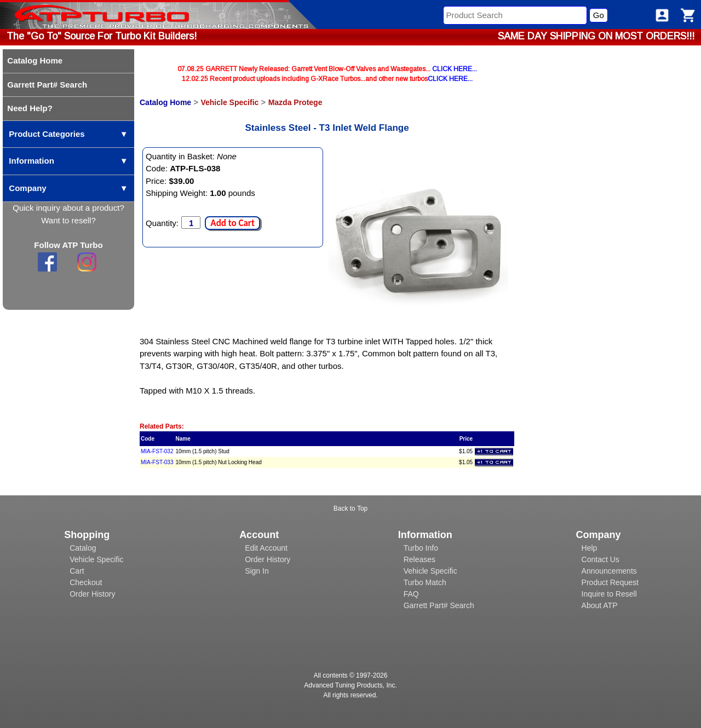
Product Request (610, 582)
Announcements (609, 571)
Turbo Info (421, 548)
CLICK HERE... (455, 69)
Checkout (86, 582)
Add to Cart (232, 223)
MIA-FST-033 (157, 462)
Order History (92, 594)
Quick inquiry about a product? (68, 208)
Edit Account (266, 548)
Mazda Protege (295, 102)
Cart (77, 571)
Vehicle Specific (229, 102)
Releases (420, 559)
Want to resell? (68, 220)
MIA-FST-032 (157, 451)
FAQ (411, 594)
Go (599, 15)
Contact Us (601, 559)
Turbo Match (425, 582)
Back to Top (350, 509)
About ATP (600, 605)
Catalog (83, 548)
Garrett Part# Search (439, 605)
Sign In (257, 571)
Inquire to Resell (609, 594)
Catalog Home (165, 102)
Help (590, 548)
